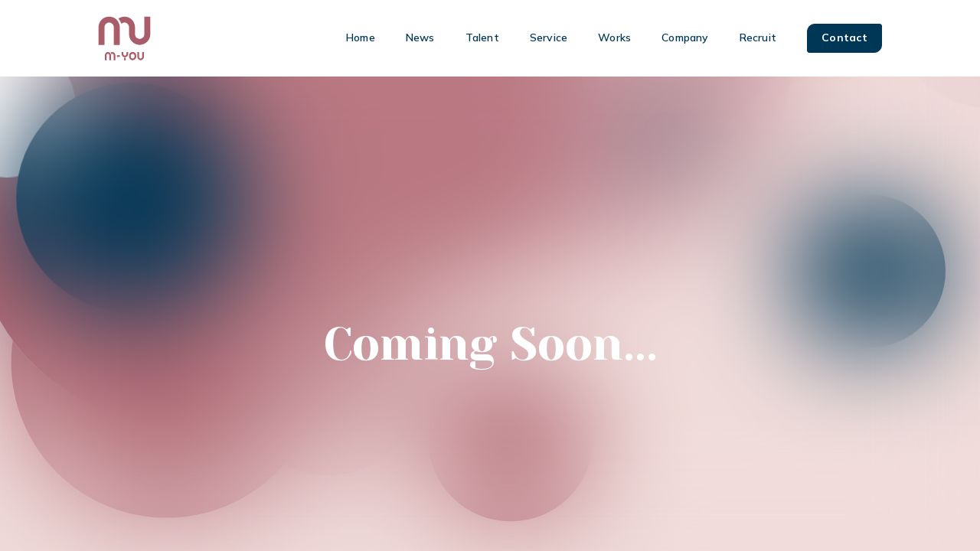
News (420, 37)
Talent (482, 37)
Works (614, 37)
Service (549, 37)
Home (361, 37)
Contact (844, 37)
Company (685, 37)
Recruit (758, 37)
